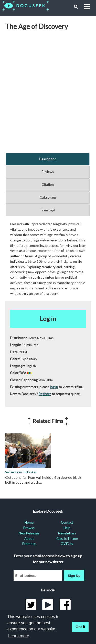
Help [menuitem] (67, 528)
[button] (76, 7)
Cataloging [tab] (48, 197)
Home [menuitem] (29, 522)
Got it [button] (80, 627)
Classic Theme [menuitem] (67, 539)
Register (45, 394)
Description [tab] (48, 159)
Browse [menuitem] (29, 528)
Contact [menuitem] (67, 522)
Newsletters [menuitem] (67, 533)
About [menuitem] (29, 539)
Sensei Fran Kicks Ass (21, 472)
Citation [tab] (48, 184)
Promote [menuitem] (29, 544)
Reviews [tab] (48, 172)
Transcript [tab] (48, 210)
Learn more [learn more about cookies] (19, 636)
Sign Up (74, 576)
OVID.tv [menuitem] (67, 544)
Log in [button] (48, 319)
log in (54, 387)
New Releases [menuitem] (29, 533)
